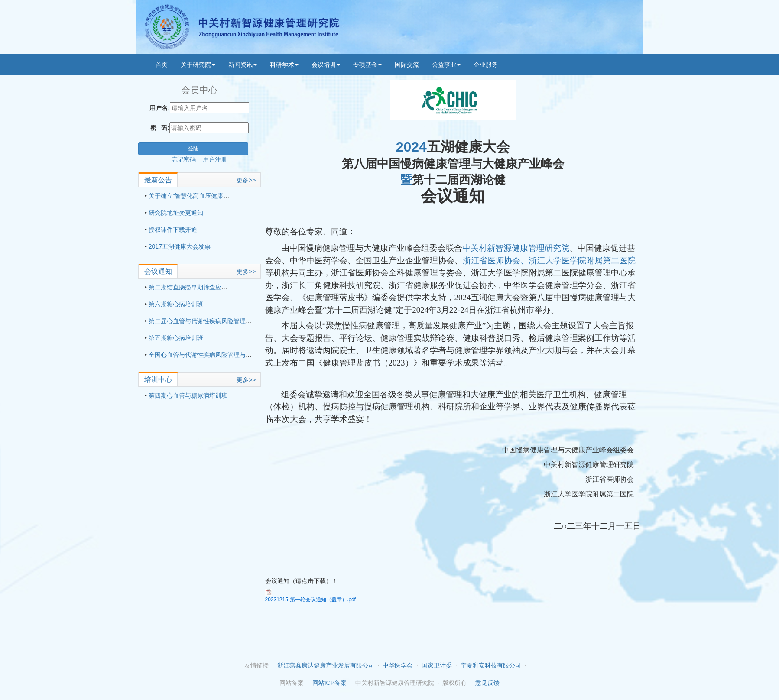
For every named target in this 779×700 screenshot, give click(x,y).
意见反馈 (487, 683)
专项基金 (367, 65)
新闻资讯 (243, 65)
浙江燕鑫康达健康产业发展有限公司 (326, 665)
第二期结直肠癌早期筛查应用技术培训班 (203, 287)
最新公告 (158, 180)
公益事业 (446, 65)
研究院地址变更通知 (176, 213)
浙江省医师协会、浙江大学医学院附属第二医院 (549, 261)
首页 (162, 65)
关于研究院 (198, 65)
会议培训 (326, 65)
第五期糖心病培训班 (176, 338)
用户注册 (215, 159)
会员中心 (199, 90)
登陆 (193, 149)
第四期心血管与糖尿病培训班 (188, 395)
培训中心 (158, 380)
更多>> (246, 180)
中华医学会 (398, 665)
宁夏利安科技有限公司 (491, 665)
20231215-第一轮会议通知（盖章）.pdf (310, 600)
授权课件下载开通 (173, 230)
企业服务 (486, 65)
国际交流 (407, 65)
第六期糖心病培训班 (176, 304)
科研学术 (284, 65)
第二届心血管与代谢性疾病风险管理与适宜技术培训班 (221, 321)
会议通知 (158, 271)
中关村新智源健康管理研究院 (516, 248)
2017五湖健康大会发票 (180, 246)
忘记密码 (187, 159)
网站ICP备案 (329, 683)
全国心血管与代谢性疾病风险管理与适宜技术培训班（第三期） (234, 355)
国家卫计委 (437, 665)
